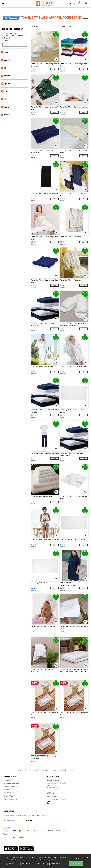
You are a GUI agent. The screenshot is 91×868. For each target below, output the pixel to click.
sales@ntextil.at (53, 788)
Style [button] (6, 52)
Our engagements (10, 799)
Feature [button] (7, 115)
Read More (54, 860)
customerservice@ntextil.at (57, 783)
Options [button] (7, 84)
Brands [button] (7, 76)
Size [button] (6, 99)
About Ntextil (8, 781)
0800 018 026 (52, 793)
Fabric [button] (7, 107)
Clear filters (15, 45)
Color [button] (6, 91)
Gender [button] (7, 60)
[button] (70, 3)
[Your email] (14, 821)
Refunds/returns (9, 793)
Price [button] (6, 68)
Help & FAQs (8, 796)
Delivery (6, 790)
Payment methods (10, 787)
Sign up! (29, 820)
